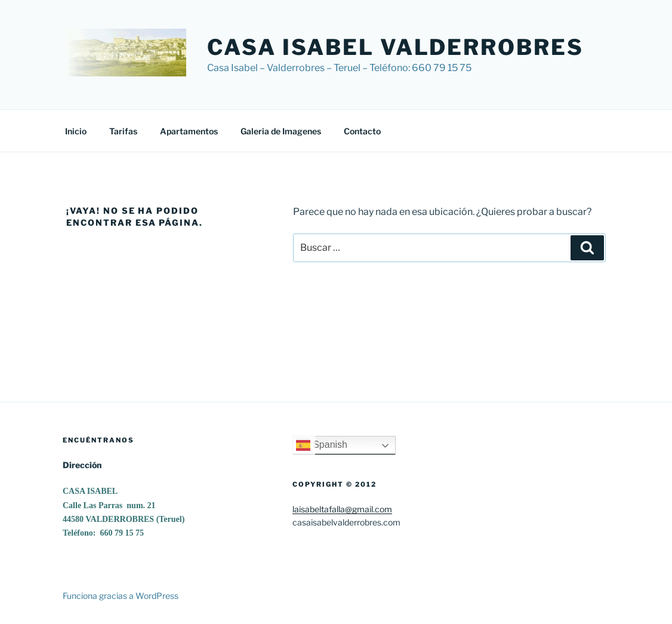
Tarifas (123, 131)
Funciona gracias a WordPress (121, 596)
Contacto (362, 131)
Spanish (322, 445)
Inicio (76, 131)
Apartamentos (189, 131)
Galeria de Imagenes (281, 131)
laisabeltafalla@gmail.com (342, 509)
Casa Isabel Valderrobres (395, 47)
